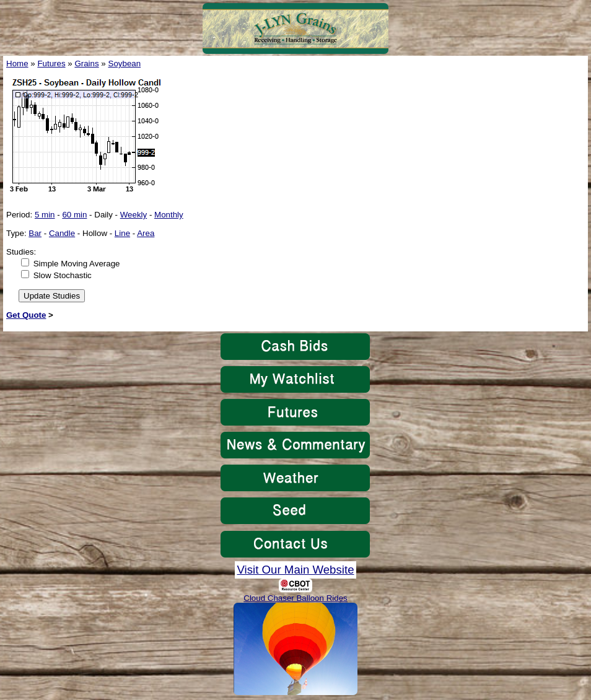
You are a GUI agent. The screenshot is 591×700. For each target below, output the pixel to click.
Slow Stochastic (63, 275)
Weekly (134, 215)
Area (146, 233)
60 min (74, 215)
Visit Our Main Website (295, 570)
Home (17, 63)
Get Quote (26, 315)
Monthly (169, 215)
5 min (45, 215)
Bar (35, 233)
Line (122, 233)
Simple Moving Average (77, 264)
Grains (86, 63)
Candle (62, 233)
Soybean (125, 63)
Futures (51, 63)
